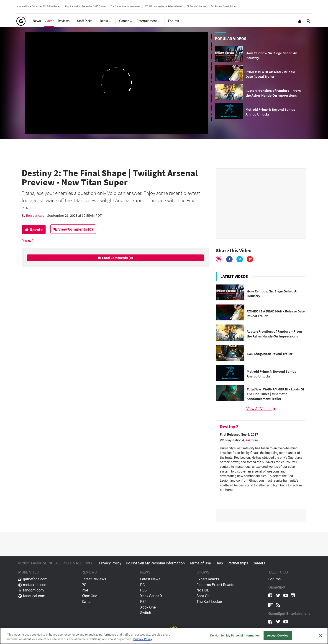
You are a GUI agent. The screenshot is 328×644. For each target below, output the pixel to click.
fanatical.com (32, 596)
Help (219, 563)
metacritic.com (33, 585)
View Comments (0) (73, 229)
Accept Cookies (278, 635)
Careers (259, 563)
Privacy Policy (110, 563)
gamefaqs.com (33, 579)
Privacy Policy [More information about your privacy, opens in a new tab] (143, 639)
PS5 (143, 590)
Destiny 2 (27, 241)
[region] (164, 636)
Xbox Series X (151, 596)
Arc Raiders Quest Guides (224, 6)
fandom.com (31, 590)
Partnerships (238, 563)
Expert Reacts (208, 579)
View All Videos (261, 409)
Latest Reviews (94, 579)
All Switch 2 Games (197, 6)
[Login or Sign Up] (300, 21)
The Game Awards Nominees (125, 6)
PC (84, 585)
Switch (87, 602)
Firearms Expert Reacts (215, 585)
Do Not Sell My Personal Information (155, 563)
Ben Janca (34, 215)
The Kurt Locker (209, 602)
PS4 (85, 590)
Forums (274, 579)
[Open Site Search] (308, 21)
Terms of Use (200, 563)
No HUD (203, 590)
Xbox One (89, 596)
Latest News (150, 579)
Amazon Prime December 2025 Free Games (38, 6)
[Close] (321, 636)
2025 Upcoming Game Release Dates (163, 6)
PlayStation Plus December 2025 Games (86, 6)
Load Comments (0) (115, 258)
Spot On (203, 596)
